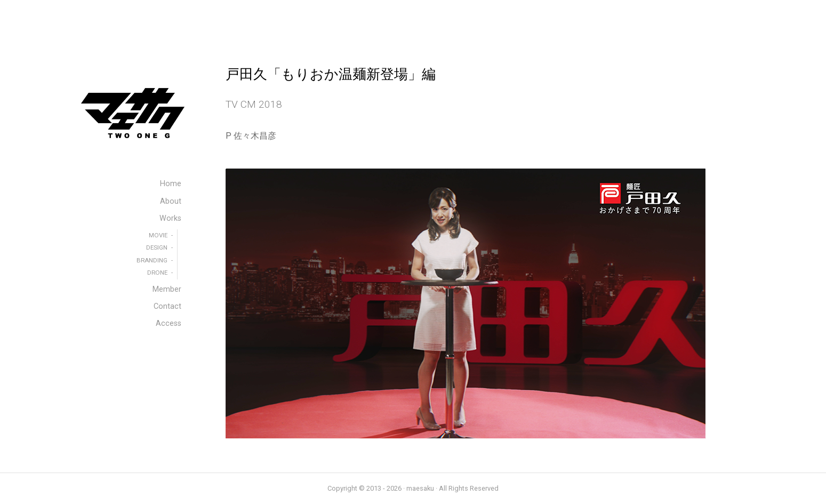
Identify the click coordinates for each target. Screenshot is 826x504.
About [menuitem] (171, 201)
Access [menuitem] (169, 323)
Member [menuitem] (167, 289)
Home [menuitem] (171, 184)
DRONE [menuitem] (157, 273)
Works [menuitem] (170, 218)
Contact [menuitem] (167, 306)
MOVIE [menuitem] (158, 235)
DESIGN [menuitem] (157, 247)
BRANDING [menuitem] (152, 260)
